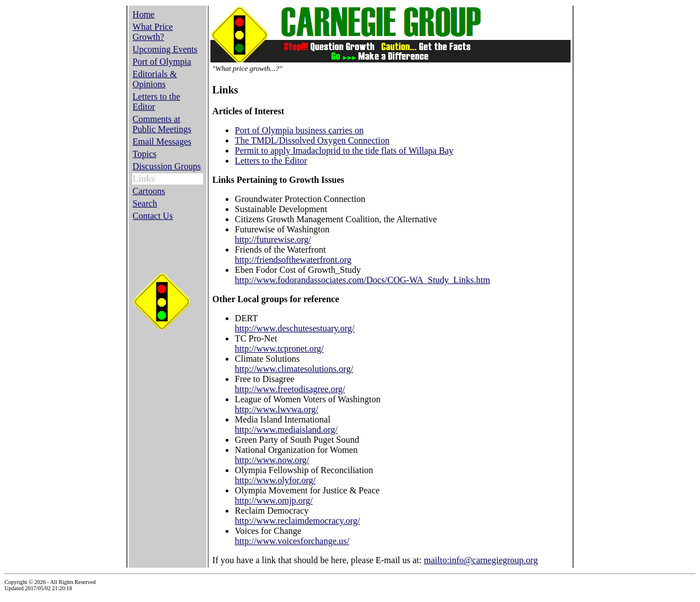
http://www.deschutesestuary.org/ (295, 328)
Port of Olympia (162, 62)
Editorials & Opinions (155, 79)
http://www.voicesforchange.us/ (292, 541)
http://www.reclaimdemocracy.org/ (297, 521)
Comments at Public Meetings (162, 124)
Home (144, 14)
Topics (145, 154)
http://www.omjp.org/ (273, 500)
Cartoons (149, 191)
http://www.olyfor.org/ (275, 480)
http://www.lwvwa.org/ (276, 409)
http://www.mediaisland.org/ (286, 430)
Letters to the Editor (271, 161)
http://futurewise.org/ (273, 239)
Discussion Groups (167, 166)
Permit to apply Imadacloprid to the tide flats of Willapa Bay (344, 150)
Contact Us (153, 216)
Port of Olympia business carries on (299, 130)
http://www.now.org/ (272, 460)
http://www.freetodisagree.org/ (290, 389)
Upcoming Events (165, 49)
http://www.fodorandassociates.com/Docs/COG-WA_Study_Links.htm (362, 280)
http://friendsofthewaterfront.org (293, 260)
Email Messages (162, 141)
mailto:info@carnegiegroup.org (481, 560)
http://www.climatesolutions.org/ (294, 369)
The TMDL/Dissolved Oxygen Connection (312, 140)
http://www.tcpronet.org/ (279, 349)
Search (145, 203)
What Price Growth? (153, 32)
